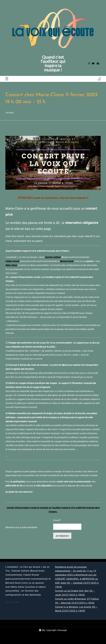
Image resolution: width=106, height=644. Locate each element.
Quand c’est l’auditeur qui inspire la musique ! (53, 64)
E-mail (57, 520)
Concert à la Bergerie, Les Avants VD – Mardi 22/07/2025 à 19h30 (76, 609)
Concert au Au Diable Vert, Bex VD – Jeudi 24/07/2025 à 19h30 (75, 593)
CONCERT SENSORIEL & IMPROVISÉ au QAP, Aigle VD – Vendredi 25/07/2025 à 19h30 (77, 583)
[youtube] (93, 64)
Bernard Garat (67, 261)
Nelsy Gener (11, 265)
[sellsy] (98, 64)
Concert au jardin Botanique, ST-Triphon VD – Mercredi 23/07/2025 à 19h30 (77, 601)
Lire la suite (12, 602)
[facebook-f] (89, 64)
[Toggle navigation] (7, 79)
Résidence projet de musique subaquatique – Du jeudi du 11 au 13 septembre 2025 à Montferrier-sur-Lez (76, 571)
